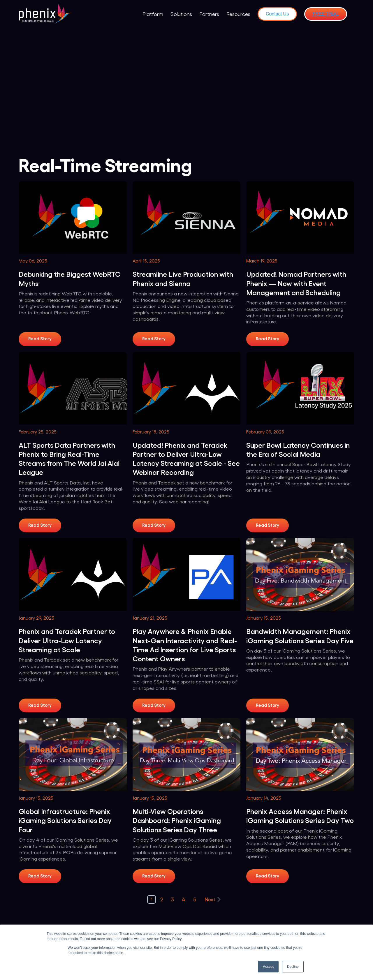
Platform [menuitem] (153, 14)
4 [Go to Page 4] (184, 899)
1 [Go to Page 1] (152, 899)
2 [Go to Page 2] (162, 899)
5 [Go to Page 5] (195, 899)
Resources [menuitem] (238, 14)
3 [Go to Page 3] (173, 899)
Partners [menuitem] (209, 14)
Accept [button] (268, 967)
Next (213, 899)
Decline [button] (293, 967)
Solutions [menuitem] (181, 14)
